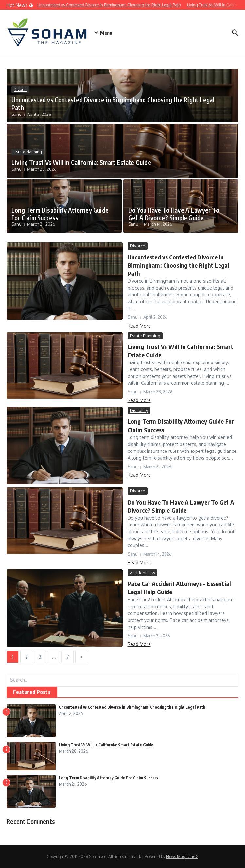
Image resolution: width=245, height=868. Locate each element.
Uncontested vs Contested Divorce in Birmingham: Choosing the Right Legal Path (113, 104)
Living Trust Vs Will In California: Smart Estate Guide (81, 162)
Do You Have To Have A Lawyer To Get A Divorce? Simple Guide (174, 214)
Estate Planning (28, 152)
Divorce (20, 89)
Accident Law (142, 573)
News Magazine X (182, 856)
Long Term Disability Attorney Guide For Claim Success (60, 214)
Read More (139, 326)
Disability (139, 410)
